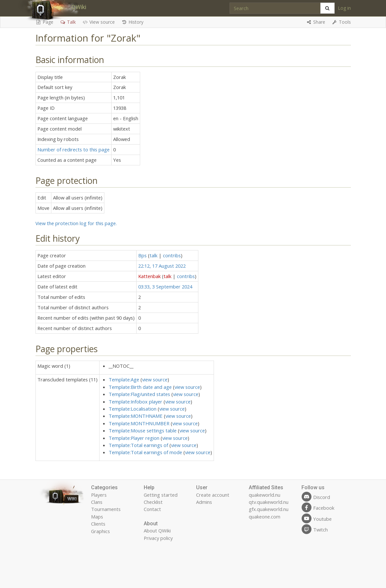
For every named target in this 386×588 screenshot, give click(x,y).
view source (155, 379)
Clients (98, 524)
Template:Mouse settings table (143, 430)
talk (153, 255)
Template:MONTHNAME (136, 416)
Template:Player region (134, 438)
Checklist (153, 502)
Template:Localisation (133, 409)
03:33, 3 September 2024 (165, 287)
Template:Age (124, 379)
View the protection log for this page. (76, 223)
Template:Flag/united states (139, 394)
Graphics (100, 531)
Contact (152, 509)
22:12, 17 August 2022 (162, 266)
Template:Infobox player (135, 402)
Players (99, 495)
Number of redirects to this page (73, 149)
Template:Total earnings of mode (145, 452)
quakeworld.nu (265, 495)
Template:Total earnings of (138, 445)
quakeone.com (265, 517)
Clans (97, 502)
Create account (213, 495)
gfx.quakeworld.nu (269, 509)
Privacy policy (158, 538)
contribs (172, 255)
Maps (97, 517)
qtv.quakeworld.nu (269, 502)
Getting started (161, 495)
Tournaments (106, 509)
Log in (344, 8)
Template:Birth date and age (140, 387)
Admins (204, 502)
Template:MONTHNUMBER (139, 423)
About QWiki (157, 530)
